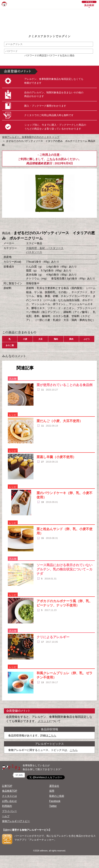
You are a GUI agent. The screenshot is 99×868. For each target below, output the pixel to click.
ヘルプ (6, 816)
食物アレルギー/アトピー (16, 821)
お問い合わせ (9, 801)
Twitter (53, 806)
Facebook (55, 801)
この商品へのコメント (70, 225)
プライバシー (9, 811)
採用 (52, 791)
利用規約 (7, 806)
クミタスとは (9, 796)
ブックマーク (49, 225)
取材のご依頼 (57, 796)
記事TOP (7, 786)
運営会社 (54, 786)
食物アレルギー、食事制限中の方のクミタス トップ (31, 137)
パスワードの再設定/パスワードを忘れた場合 (49, 55)
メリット (43, 721)
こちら (51, 159)
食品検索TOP (10, 791)
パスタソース (34, 252)
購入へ (29, 225)
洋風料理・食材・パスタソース (45, 248)
